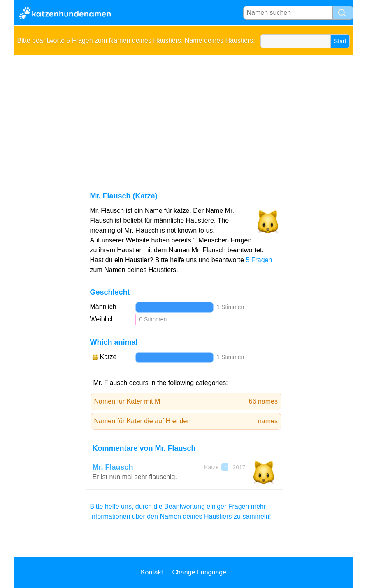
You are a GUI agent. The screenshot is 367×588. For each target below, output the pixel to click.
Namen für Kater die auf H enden (186, 421)
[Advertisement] (184, 117)
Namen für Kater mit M (186, 401)
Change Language (199, 572)
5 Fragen (259, 260)
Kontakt (152, 572)
